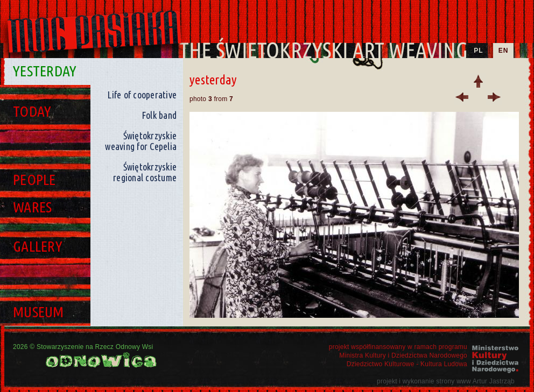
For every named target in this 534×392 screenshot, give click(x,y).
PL (478, 51)
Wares (32, 207)
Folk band (159, 115)
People (34, 179)
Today (32, 111)
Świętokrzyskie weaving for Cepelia (141, 141)
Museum (38, 312)
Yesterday (45, 71)
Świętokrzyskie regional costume (145, 172)
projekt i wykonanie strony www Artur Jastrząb (446, 381)
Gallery (38, 246)
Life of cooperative (142, 95)
